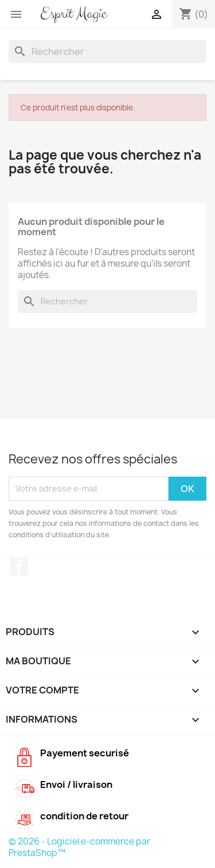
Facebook (19, 566)
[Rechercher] (107, 51)
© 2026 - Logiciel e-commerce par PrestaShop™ (79, 847)
